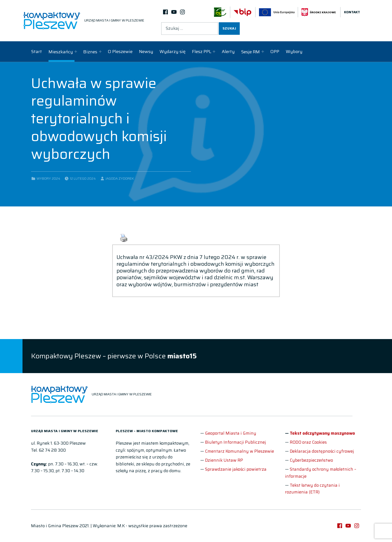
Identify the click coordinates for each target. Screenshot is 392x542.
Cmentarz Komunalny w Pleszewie (239, 451)
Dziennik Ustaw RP (224, 460)
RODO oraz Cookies (308, 442)
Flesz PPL (202, 52)
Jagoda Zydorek (120, 179)
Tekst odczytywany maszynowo (322, 433)
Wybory (294, 52)
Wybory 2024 (48, 179)
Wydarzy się (172, 52)
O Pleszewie (120, 52)
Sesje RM (250, 52)
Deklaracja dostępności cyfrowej (322, 451)
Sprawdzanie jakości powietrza (236, 469)
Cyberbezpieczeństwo (311, 460)
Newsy (146, 52)
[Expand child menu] (76, 52)
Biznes (90, 52)
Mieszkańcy (61, 52)
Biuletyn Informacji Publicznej (235, 442)
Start (36, 52)
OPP (275, 52)
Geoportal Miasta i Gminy (231, 433)
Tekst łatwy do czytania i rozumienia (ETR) (312, 489)
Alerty (228, 52)
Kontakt (352, 12)
